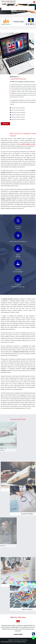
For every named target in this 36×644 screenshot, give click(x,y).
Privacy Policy (17, 640)
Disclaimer (11, 640)
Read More (5, 124)
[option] (18, 628)
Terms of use (24, 640)
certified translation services (28, 144)
